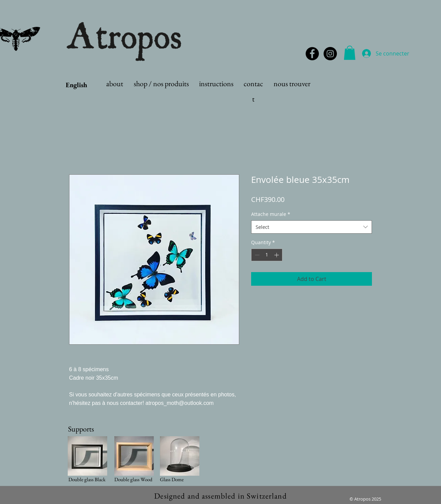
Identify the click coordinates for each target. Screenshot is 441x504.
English (76, 85)
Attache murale (271, 214)
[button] (350, 53)
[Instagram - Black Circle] (330, 54)
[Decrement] (256, 255)
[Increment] (277, 255)
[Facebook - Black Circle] (312, 54)
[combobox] (312, 227)
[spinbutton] (267, 255)
